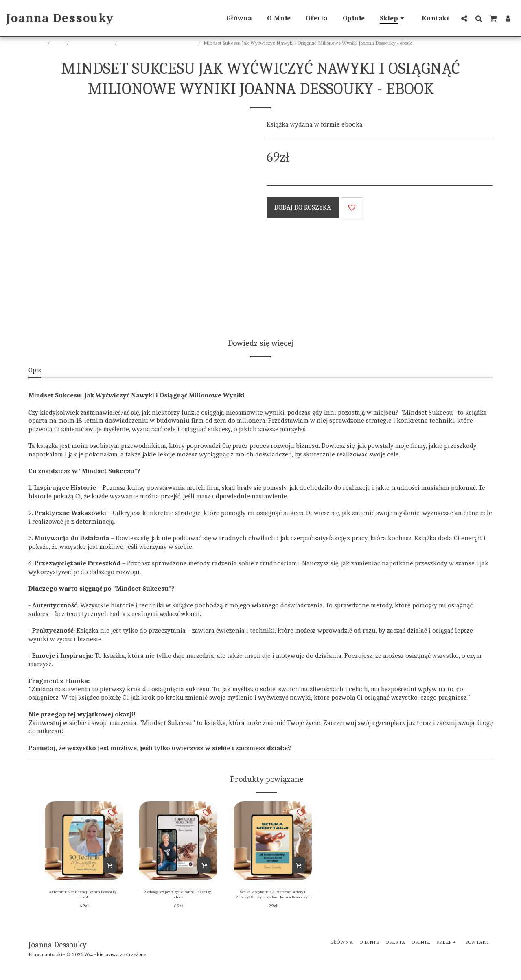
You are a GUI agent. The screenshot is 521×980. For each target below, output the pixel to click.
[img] (84, 840)
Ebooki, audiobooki (92, 43)
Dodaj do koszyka (303, 207)
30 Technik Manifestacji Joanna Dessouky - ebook (84, 897)
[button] (464, 18)
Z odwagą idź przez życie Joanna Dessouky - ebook (178, 897)
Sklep (59, 43)
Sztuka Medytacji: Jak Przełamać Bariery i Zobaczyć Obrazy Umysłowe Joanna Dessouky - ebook (273, 898)
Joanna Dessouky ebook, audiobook (158, 43)
